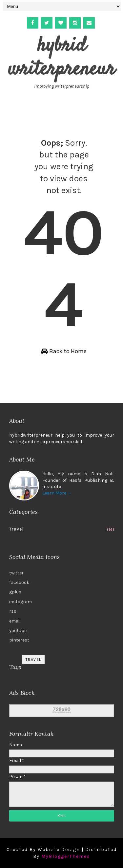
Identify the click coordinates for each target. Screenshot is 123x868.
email (15, 621)
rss (13, 611)
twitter (16, 573)
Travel (16, 529)
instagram (20, 602)
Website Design (59, 850)
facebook (19, 582)
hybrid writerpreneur (61, 58)
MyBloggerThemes (66, 856)
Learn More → (57, 493)
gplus (15, 592)
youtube (18, 631)
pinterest (19, 640)
